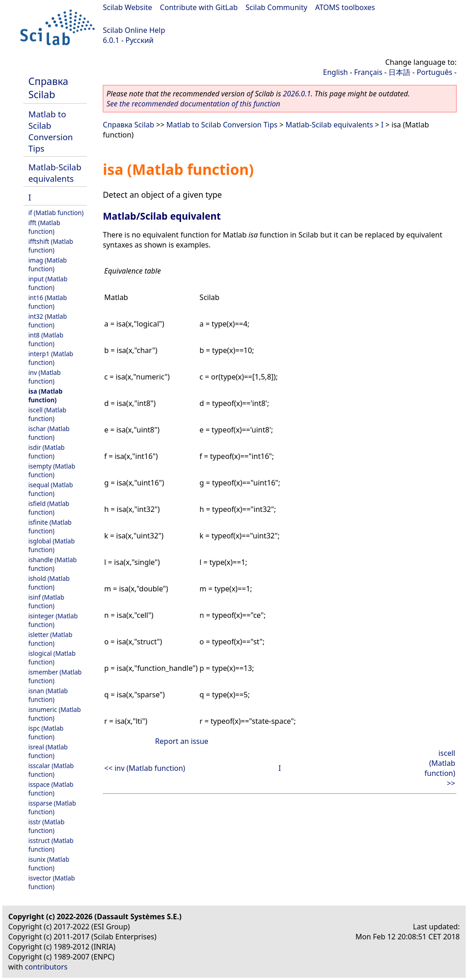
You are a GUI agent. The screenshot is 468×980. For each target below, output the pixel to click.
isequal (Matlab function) (51, 489)
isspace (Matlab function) (51, 789)
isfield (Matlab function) (49, 508)
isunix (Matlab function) (49, 864)
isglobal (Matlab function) (52, 545)
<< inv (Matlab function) (145, 768)
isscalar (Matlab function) (51, 770)
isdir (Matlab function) (46, 452)
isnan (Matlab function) (48, 695)
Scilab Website (128, 7)
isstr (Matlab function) (46, 826)
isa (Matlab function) (45, 395)
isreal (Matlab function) (48, 751)
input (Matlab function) (48, 283)
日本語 (399, 72)
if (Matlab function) (56, 213)
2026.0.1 (297, 94)
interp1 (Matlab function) (51, 358)
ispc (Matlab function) (46, 732)
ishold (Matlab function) (49, 583)
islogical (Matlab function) (52, 658)
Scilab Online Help (134, 30)
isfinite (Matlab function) (50, 527)
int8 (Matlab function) (46, 339)
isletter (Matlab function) (50, 639)
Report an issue (181, 741)
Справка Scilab (48, 88)
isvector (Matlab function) (52, 882)
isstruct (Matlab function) (51, 845)
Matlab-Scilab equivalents (55, 173)
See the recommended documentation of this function (193, 104)
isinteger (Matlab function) (53, 620)
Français (368, 72)
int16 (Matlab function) (48, 302)
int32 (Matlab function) (48, 321)
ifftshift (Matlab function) (51, 246)
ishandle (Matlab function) (53, 564)
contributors (46, 967)
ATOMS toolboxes (345, 7)
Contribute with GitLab (199, 7)
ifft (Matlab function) (44, 227)
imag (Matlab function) (48, 264)
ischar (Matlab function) (49, 433)
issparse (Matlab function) (52, 807)
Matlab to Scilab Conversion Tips (51, 131)
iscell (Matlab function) (47, 414)
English (335, 72)
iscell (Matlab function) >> (440, 768)
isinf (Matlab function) (46, 601)
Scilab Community (276, 7)
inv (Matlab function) (45, 377)
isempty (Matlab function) (52, 470)
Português (435, 72)
